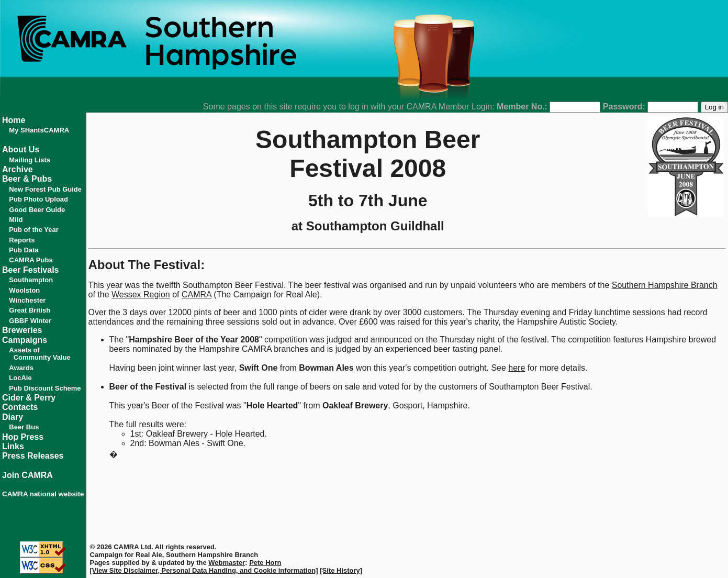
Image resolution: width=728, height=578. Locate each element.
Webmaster (227, 563)
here (517, 368)
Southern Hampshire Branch (665, 285)
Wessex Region (141, 294)
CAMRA (197, 294)
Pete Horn (265, 563)
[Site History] (341, 570)
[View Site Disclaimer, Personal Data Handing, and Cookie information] (204, 570)
